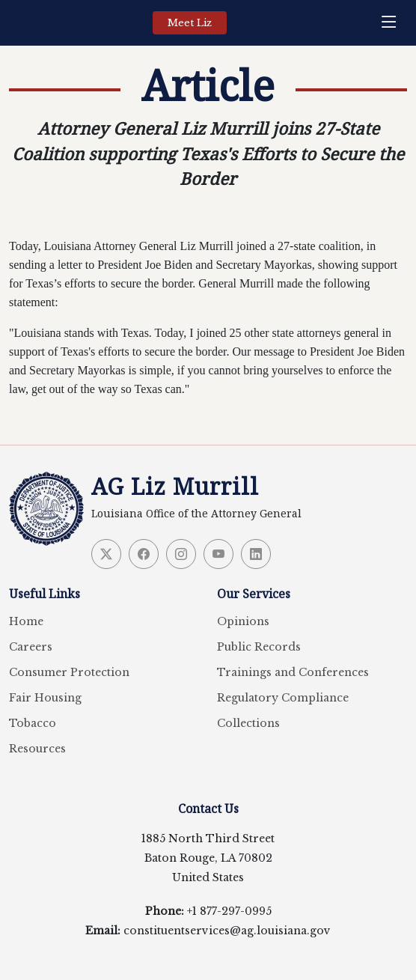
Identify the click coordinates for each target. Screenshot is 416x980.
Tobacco (33, 723)
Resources (37, 749)
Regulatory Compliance (283, 698)
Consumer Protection (69, 672)
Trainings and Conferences (293, 672)
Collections (248, 723)
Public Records (259, 647)
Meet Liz (190, 23)
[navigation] (393, 23)
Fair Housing (45, 698)
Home (26, 621)
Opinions (243, 621)
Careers (31, 647)
